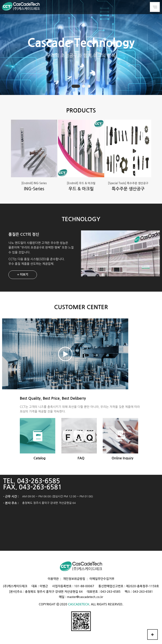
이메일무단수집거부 (102, 579)
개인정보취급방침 (74, 579)
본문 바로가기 (0, 0)
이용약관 (53, 579)
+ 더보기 (23, 275)
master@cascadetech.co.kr (85, 597)
